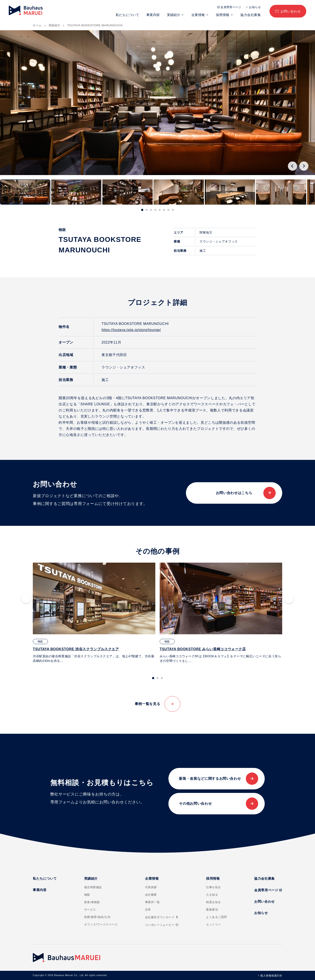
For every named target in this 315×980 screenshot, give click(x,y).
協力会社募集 (251, 15)
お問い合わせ (291, 11)
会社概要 (151, 895)
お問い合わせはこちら (234, 493)
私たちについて (128, 15)
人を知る (212, 895)
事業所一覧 (152, 902)
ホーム (37, 25)
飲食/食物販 (92, 902)
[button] (25, 192)
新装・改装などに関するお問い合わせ (210, 779)
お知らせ (255, 7)
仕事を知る (213, 887)
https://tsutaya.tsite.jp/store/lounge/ (131, 330)
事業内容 (153, 15)
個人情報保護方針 (271, 976)
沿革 (148, 910)
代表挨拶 (151, 887)
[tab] (142, 210)
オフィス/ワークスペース (101, 924)
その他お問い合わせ (195, 804)
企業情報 (198, 15)
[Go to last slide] (292, 166)
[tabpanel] (94, 613)
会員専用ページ (231, 7)
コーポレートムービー (162, 925)
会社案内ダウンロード (162, 917)
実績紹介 (174, 15)
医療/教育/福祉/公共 (97, 917)
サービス (90, 910)
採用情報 (223, 15)
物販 (87, 895)
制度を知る (213, 902)
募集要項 (212, 910)
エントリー (213, 924)
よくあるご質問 (216, 917)
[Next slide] (304, 166)
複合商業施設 (93, 887)
